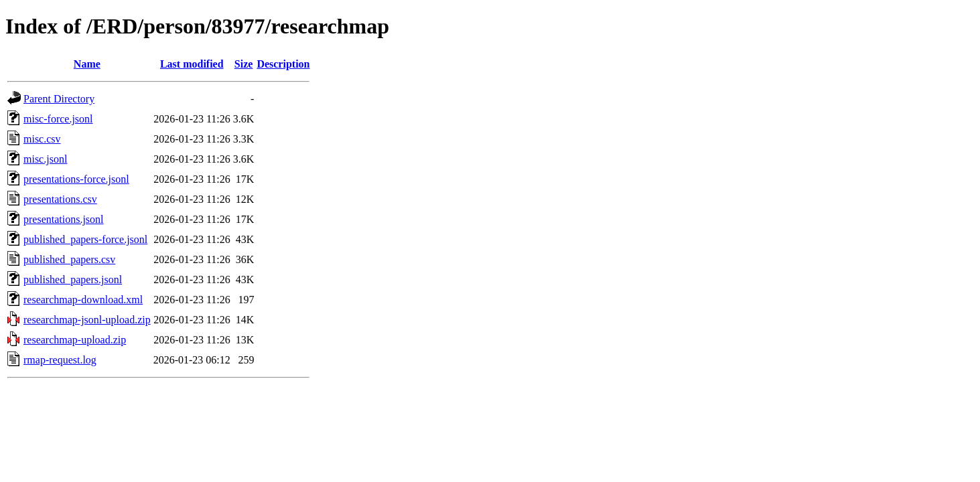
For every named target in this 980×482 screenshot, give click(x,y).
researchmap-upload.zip (75, 340)
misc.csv (42, 139)
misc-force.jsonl (58, 119)
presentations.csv (60, 199)
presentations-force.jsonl (76, 179)
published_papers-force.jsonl (85, 239)
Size (244, 64)
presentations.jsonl (64, 219)
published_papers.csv (69, 259)
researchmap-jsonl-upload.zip (87, 320)
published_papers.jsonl (73, 279)
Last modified (192, 64)
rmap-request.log (60, 360)
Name (87, 64)
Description (283, 64)
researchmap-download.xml (83, 300)
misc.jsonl (45, 159)
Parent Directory (59, 99)
